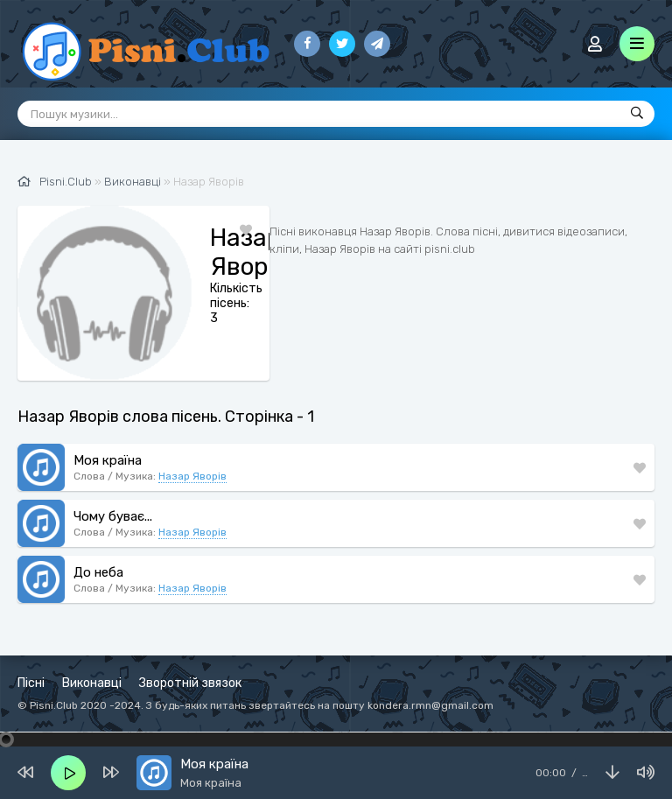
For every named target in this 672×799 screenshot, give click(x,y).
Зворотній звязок (190, 683)
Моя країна (108, 460)
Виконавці (92, 683)
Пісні (31, 683)
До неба (98, 572)
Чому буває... (113, 516)
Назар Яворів (192, 476)
